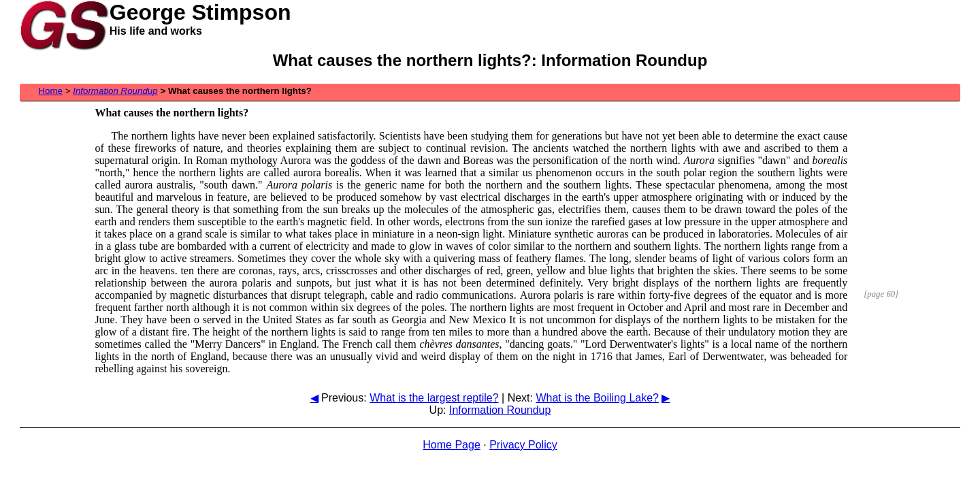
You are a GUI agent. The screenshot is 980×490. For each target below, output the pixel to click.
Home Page (452, 445)
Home (50, 91)
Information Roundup (500, 410)
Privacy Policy (523, 445)
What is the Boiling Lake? (597, 398)
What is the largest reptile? (434, 398)
